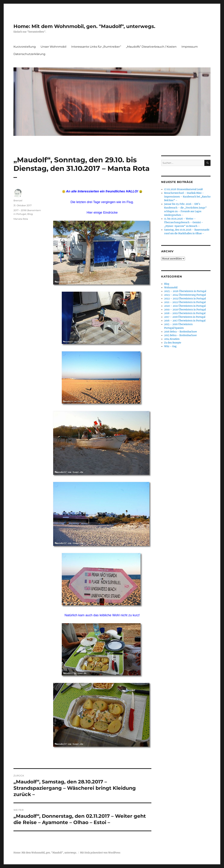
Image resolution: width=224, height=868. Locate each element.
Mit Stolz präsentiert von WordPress (100, 853)
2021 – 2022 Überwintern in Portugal (185, 302)
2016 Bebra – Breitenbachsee (181, 332)
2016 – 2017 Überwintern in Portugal (185, 321)
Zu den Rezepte (173, 343)
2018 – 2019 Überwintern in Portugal (185, 313)
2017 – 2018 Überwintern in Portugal (185, 317)
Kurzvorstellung (25, 47)
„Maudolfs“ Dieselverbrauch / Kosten (151, 47)
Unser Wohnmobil (53, 47)
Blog (30, 214)
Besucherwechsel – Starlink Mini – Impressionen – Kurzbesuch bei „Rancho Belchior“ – (187, 197)
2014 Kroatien (172, 339)
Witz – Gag (170, 346)
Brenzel (18, 200)
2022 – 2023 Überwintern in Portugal (185, 299)
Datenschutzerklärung (29, 54)
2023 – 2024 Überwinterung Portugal (185, 295)
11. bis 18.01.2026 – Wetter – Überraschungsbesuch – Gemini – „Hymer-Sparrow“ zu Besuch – (184, 222)
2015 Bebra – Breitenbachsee (180, 335)
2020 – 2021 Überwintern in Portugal (185, 306)
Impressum (190, 47)
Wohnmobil (171, 288)
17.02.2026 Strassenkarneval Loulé (183, 189)
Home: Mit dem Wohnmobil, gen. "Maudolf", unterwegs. (84, 26)
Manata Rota (21, 219)
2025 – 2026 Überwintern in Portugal (185, 291)
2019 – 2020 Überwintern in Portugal (185, 310)
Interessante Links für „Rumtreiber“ (96, 47)
